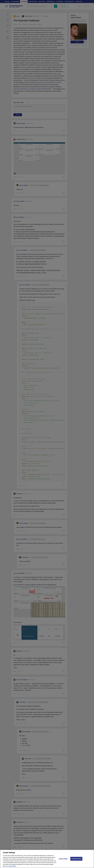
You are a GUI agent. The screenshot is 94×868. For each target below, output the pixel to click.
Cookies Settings (63, 859)
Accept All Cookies (76, 859)
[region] (47, 859)
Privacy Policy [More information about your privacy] (12, 866)
